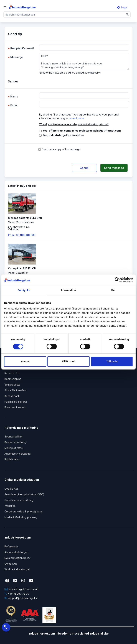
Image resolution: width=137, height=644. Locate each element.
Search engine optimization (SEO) (24, 494)
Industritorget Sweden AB (21, 589)
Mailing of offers (14, 448)
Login (122, 7)
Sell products (12, 385)
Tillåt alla (112, 361)
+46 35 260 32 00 (17, 594)
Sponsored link (13, 437)
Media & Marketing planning (21, 517)
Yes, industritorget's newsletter (63, 135)
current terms (76, 118)
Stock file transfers (16, 390)
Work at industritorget (17, 569)
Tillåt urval (69, 361)
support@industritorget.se (21, 598)
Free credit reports (16, 407)
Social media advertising (19, 500)
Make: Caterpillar (18, 273)
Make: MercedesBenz (21, 222)
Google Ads (11, 489)
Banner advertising (16, 442)
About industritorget (16, 552)
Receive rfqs (12, 373)
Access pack (12, 396)
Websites (10, 506)
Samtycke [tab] (24, 290)
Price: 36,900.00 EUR (22, 235)
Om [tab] (113, 290)
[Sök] (127, 15)
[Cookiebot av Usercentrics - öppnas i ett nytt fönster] (117, 280)
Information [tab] (68, 290)
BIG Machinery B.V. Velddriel (19, 228)
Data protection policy (17, 558)
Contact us (11, 564)
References (11, 546)
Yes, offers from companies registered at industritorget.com (82, 131)
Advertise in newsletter (18, 454)
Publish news (12, 459)
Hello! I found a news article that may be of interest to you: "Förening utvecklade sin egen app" (84, 62)
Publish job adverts (16, 402)
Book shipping (13, 379)
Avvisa (25, 361)
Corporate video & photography (23, 511)
